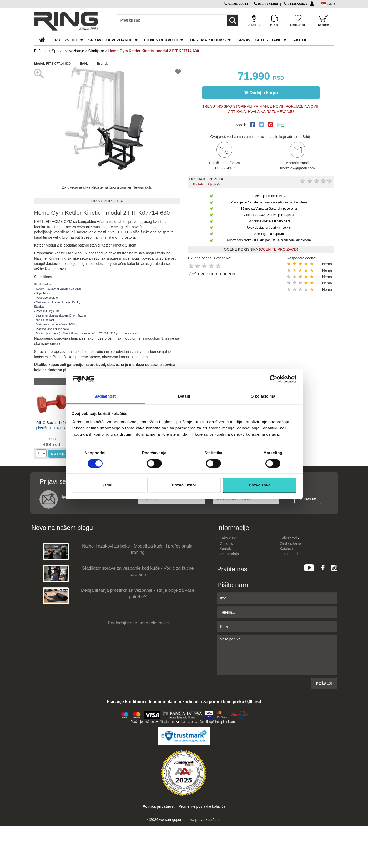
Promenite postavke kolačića (202, 806)
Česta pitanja (290, 543)
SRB (333, 4)
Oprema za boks (208, 40)
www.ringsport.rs (173, 820)
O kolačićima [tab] (263, 396)
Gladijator (97, 51)
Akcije (300, 40)
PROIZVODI (66, 40)
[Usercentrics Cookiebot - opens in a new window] (273, 379)
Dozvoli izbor (184, 485)
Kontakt (226, 549)
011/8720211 (236, 4)
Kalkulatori (289, 538)
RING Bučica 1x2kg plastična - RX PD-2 (52, 425)
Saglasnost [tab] (105, 396)
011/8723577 (296, 4)
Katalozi (286, 549)
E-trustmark (289, 554)
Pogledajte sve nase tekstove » (139, 623)
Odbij (108, 485)
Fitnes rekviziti (161, 40)
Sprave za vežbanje (110, 40)
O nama (226, 543)
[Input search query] (170, 20)
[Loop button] (233, 20)
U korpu (58, 454)
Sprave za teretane (259, 40)
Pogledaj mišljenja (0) (207, 184)
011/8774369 (266, 4)
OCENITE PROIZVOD (278, 249)
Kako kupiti (228, 538)
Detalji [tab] (184, 396)
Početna (41, 51)
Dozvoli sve (260, 485)
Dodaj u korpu (261, 93)
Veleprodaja (229, 554)
